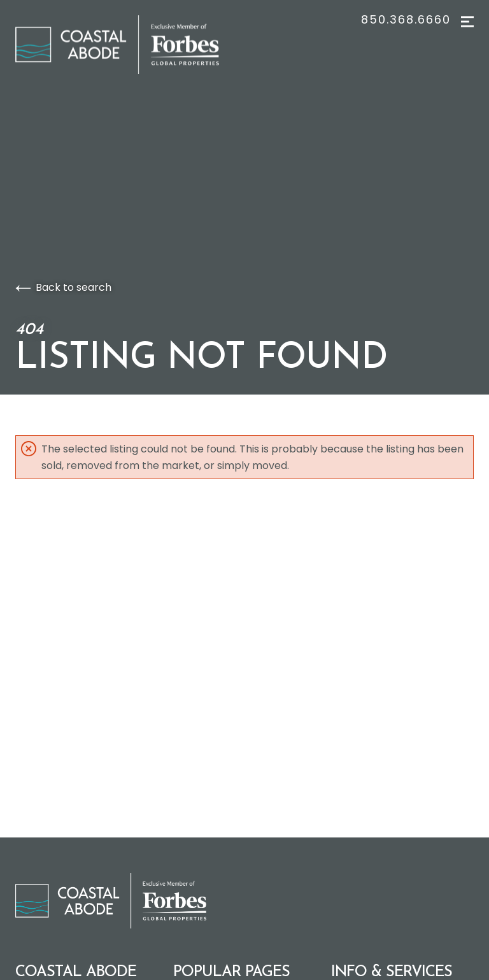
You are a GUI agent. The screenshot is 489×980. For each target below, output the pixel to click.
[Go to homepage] (130, 45)
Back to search (63, 287)
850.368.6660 (406, 20)
